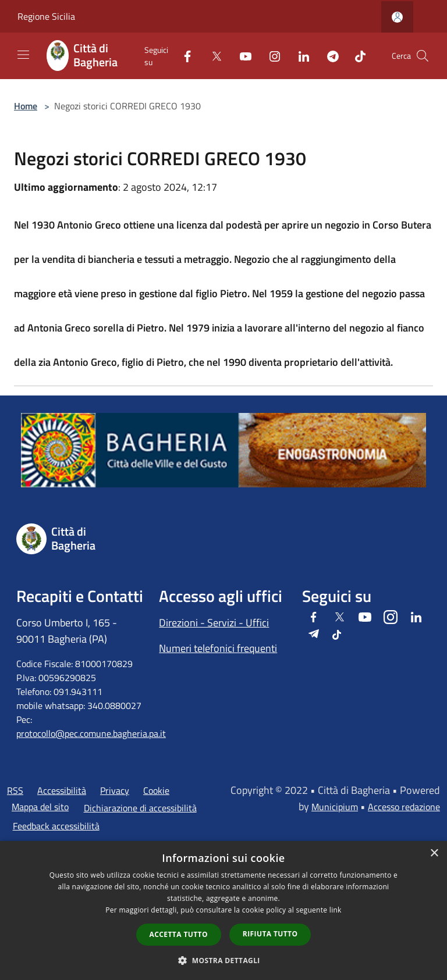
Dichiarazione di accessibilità (140, 808)
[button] (223, 960)
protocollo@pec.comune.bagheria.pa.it (91, 733)
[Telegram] (328, 56)
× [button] (434, 854)
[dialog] (223, 910)
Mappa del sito (40, 807)
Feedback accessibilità (56, 826)
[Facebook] (183, 56)
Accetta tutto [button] (179, 934)
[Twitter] (212, 56)
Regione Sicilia (46, 16)
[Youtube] (241, 56)
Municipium (335, 807)
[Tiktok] (356, 56)
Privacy (115, 790)
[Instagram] (270, 56)
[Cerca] (423, 56)
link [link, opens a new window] (336, 910)
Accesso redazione (404, 807)
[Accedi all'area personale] (397, 17)
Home (26, 106)
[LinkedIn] (299, 56)
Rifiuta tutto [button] (270, 934)
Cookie (156, 790)
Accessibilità (62, 790)
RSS (15, 790)
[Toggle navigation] (23, 55)
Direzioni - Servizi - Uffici (214, 623)
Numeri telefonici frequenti (218, 648)
